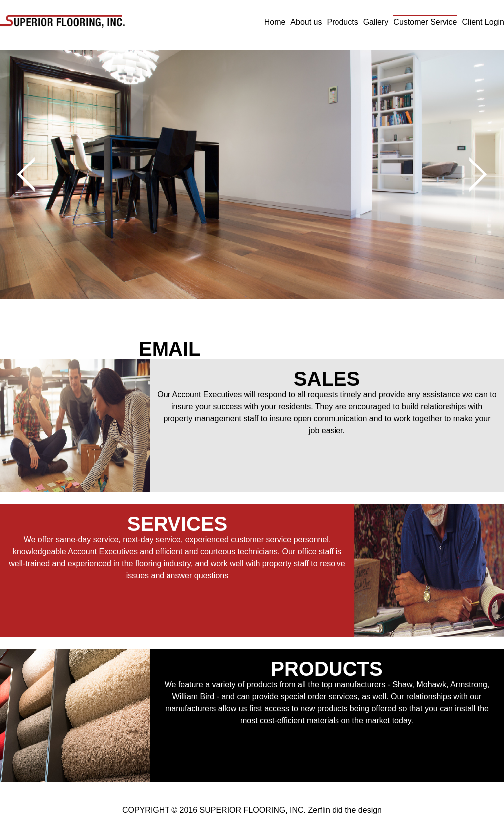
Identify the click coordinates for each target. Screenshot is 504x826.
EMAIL (169, 349)
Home (275, 22)
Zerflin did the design (345, 810)
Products (343, 22)
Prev (35, 175)
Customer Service (425, 22)
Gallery (376, 22)
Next (469, 175)
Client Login (483, 22)
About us (306, 22)
